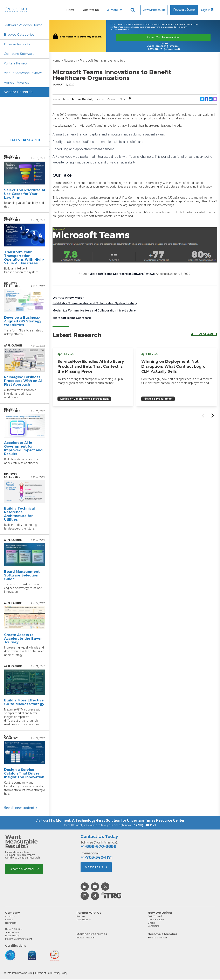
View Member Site (154, 10)
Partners (81, 917)
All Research (204, 334)
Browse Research (85, 938)
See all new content (21, 808)
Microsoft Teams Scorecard (72, 318)
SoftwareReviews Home (24, 25)
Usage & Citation (14, 930)
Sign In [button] (207, 10)
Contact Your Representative (163, 37)
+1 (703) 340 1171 (144, 826)
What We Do (91, 10)
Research (70, 61)
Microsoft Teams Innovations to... (102, 61)
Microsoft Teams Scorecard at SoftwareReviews (122, 274)
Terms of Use (12, 933)
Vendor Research (18, 93)
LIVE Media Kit (84, 920)
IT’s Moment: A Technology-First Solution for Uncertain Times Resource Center (117, 821)
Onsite (151, 923)
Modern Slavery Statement (19, 939)
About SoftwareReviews (24, 73)
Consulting (154, 926)
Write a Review (16, 64)
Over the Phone (156, 920)
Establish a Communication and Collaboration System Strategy (95, 303)
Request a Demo (184, 10)
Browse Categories (19, 35)
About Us (10, 917)
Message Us (96, 868)
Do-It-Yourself (155, 917)
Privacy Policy (12, 936)
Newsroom (11, 923)
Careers (9, 920)
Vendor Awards (17, 83)
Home (71, 10)
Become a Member (24, 870)
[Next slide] (212, 416)
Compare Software (20, 54)
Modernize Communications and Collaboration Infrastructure (94, 310)
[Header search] (133, 10)
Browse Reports (17, 44)
